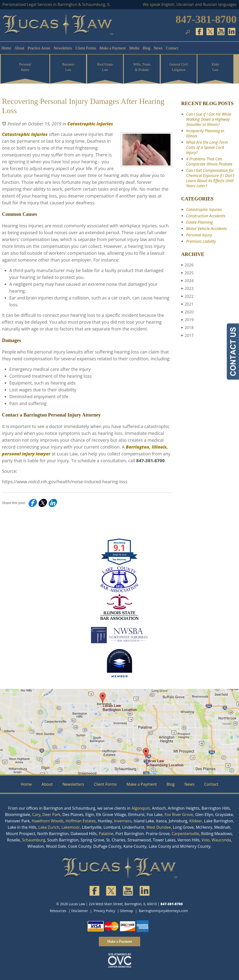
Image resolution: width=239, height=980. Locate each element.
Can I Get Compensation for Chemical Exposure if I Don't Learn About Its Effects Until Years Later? (210, 178)
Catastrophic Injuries (90, 124)
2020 (188, 312)
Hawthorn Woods (47, 821)
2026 (188, 265)
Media (134, 48)
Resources (58, 911)
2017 (188, 335)
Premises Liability (201, 241)
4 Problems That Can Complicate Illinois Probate (209, 161)
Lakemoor (71, 827)
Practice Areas (39, 48)
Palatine (106, 834)
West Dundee (159, 827)
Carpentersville (185, 834)
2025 (188, 273)
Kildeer (196, 821)
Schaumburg (34, 840)
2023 (188, 288)
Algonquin (141, 808)
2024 (188, 281)
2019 (188, 320)
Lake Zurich (49, 827)
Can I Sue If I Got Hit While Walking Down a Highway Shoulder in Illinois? (209, 119)
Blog (146, 48)
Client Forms (86, 48)
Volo (206, 840)
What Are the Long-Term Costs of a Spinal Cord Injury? (207, 147)
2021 (188, 304)
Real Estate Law (105, 67)
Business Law (68, 67)
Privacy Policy (104, 911)
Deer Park (51, 815)
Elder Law (216, 67)
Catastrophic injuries (25, 134)
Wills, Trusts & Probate (142, 67)
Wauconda (221, 840)
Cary (36, 815)
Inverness (123, 821)
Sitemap (126, 911)
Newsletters (63, 48)
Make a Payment (113, 48)
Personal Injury (25, 67)
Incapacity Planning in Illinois (205, 133)
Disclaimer (80, 911)
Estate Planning (199, 222)
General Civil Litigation (179, 67)
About (19, 48)
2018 (188, 328)
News (158, 48)
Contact (172, 48)
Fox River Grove (179, 815)
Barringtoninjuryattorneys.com (163, 911)
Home (6, 48)
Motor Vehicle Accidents (207, 229)
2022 (188, 296)
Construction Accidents (206, 216)
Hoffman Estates (81, 821)
